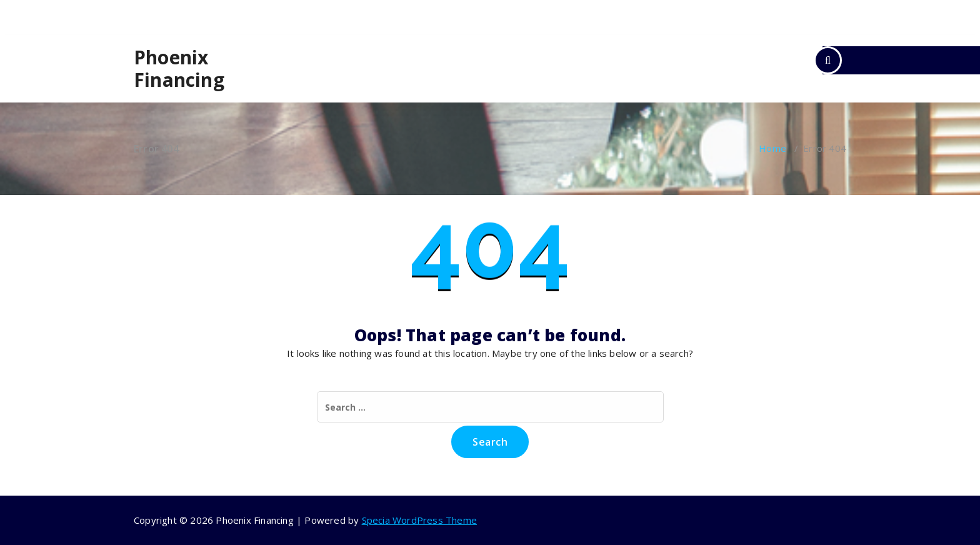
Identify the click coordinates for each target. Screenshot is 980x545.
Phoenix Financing (179, 69)
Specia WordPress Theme (419, 520)
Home (772, 148)
